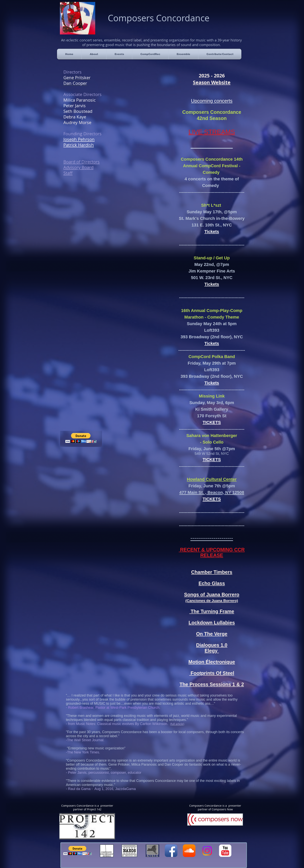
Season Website (212, 82)
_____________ (212, 145)
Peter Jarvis (75, 106)
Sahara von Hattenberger (212, 436)
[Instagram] (207, 851)
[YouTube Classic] (225, 851)
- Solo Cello (212, 442)
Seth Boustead (78, 111)
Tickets (212, 284)
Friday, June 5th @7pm (212, 449)
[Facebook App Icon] (171, 851)
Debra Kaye (75, 117)
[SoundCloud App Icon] (189, 851)
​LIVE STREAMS (212, 132)
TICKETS (212, 422)
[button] (77, 850)
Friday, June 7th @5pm (212, 486)
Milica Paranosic (79, 100)
